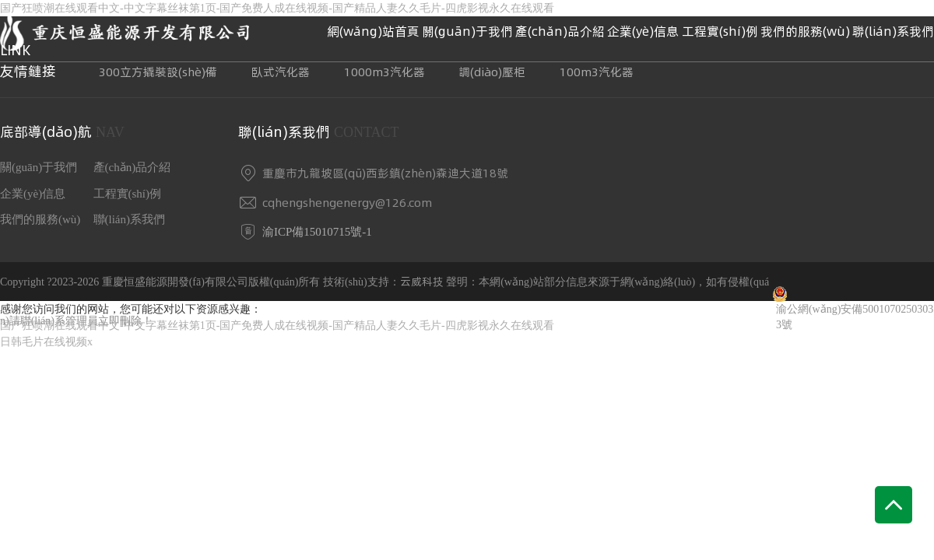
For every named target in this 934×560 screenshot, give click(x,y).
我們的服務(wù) (805, 31)
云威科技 (422, 282)
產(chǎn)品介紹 (560, 31)
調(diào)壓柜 (492, 72)
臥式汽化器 (281, 72)
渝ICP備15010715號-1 (317, 232)
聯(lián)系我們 (893, 31)
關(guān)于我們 (467, 31)
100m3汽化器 (597, 72)
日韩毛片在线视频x (46, 342)
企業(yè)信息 (643, 31)
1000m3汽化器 (384, 72)
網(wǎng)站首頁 (373, 31)
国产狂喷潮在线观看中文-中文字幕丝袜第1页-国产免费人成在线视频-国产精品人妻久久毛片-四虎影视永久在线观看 (277, 325)
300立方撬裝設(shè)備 (158, 72)
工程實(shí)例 (720, 31)
